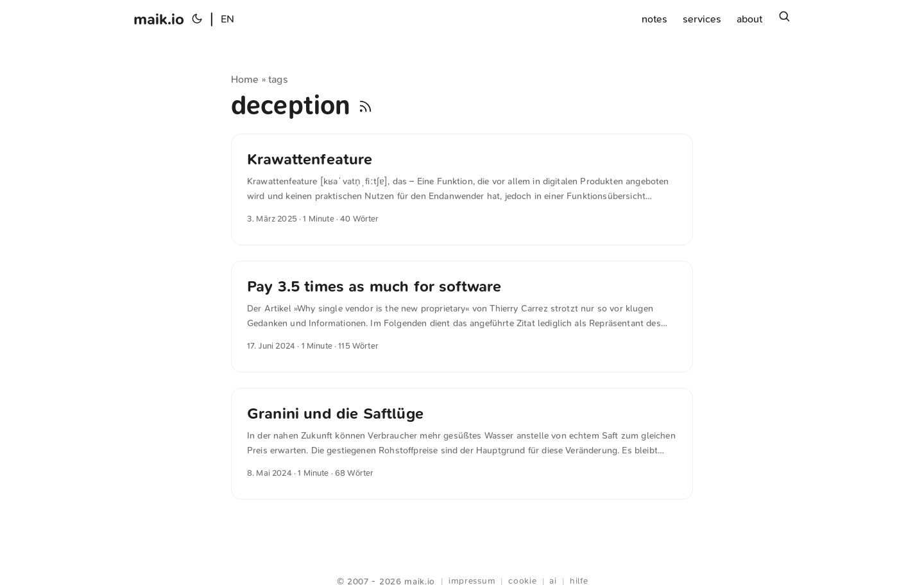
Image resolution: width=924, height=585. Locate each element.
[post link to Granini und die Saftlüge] (462, 444)
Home (245, 79)
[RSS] (365, 105)
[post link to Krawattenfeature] (462, 189)
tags (278, 79)
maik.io (159, 19)
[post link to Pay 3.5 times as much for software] (462, 317)
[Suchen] (784, 19)
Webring (462, 566)
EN (227, 19)
